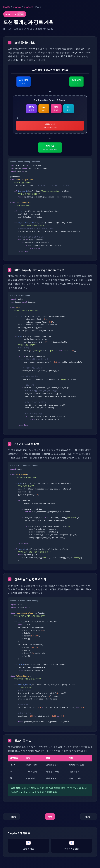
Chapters (17, 7)
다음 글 (89, 817)
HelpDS (7, 7)
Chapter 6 (28, 7)
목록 (50, 817)
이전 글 (11, 817)
